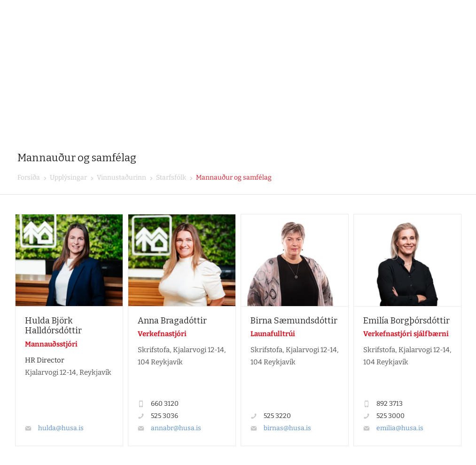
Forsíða (29, 177)
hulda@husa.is (61, 428)
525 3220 (277, 416)
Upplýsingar (68, 177)
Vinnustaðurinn (121, 177)
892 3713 (390, 404)
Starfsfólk (170, 177)
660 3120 (165, 404)
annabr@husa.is (176, 428)
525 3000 (390, 416)
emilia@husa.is (400, 428)
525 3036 (164, 416)
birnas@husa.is (287, 428)
